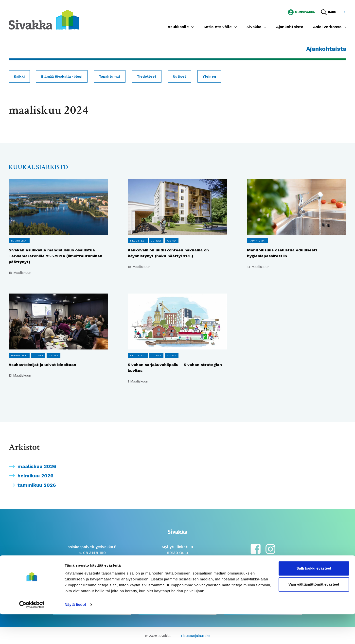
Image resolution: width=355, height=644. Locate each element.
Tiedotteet (147, 76)
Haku (332, 12)
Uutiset (179, 76)
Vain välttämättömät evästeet (314, 614)
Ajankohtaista (290, 27)
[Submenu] (193, 27)
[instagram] (270, 548)
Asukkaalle (178, 27)
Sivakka (254, 27)
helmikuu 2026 (35, 476)
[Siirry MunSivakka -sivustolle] (301, 12)
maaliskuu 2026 (37, 466)
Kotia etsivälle (218, 27)
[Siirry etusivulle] (44, 19)
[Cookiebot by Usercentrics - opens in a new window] (32, 634)
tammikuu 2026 (37, 485)
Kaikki (19, 76)
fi (345, 12)
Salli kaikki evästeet (314, 598)
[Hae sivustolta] (329, 12)
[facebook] (256, 548)
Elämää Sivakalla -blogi (62, 76)
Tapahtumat (110, 76)
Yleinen (209, 76)
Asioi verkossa (327, 27)
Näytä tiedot (75, 634)
